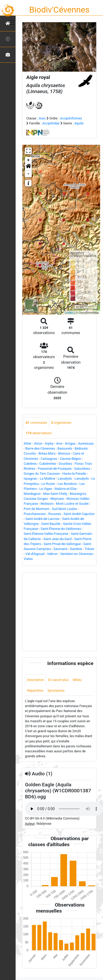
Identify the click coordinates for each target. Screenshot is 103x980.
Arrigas (70, 443)
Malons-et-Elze (66, 489)
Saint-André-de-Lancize (43, 519)
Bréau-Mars (47, 453)
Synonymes (56, 690)
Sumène (76, 549)
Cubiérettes (48, 464)
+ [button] (28, 160)
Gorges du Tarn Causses (42, 474)
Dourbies (65, 464)
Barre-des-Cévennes (40, 448)
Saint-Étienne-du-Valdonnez (61, 529)
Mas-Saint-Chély (55, 494)
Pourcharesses (35, 514)
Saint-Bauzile (51, 524)
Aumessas (86, 443)
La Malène (47, 478)
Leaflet (69, 313)
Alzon (38, 443)
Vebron (52, 554)
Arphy (49, 443)
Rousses (55, 514)
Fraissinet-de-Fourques (55, 469)
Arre (59, 443)
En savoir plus (58, 680)
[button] (28, 167)
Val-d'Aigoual (35, 554)
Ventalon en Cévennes (76, 554)
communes (36, 423)
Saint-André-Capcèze (79, 514)
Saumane (60, 549)
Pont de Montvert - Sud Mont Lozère (50, 509)
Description (36, 680)
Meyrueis (57, 499)
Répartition (35, 690)
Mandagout (32, 494)
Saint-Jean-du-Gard (57, 539)
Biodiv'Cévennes (59, 10)
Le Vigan (46, 489)
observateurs (39, 433)
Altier (28, 443)
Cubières (30, 464)
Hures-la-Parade (74, 474)
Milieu (77, 680)
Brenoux (64, 453)
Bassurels (65, 448)
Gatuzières (82, 469)
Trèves (89, 549)
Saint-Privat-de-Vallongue (62, 544)
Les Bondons (67, 484)
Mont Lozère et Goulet (72, 504)
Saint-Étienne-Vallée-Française (46, 534)
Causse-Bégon (70, 459)
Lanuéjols (65, 478)
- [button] (28, 174)
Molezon (47, 504)
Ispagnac (30, 478)
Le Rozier (48, 484)
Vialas (28, 559)
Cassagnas (49, 459)
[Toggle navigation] (11, 22)
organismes (61, 423)
